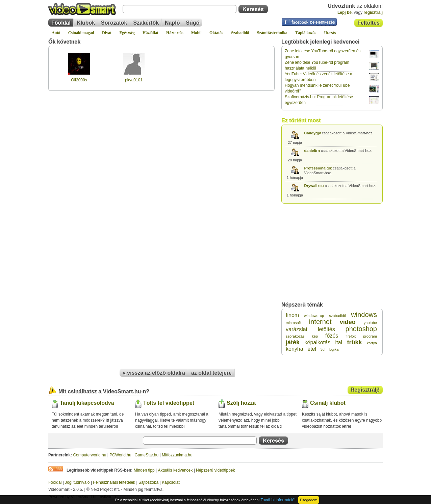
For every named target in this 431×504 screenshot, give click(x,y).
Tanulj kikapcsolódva (87, 403)
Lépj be (345, 12)
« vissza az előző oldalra (154, 373)
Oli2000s (79, 80)
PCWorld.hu (120, 455)
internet (320, 322)
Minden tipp (144, 470)
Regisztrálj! (365, 390)
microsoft (293, 323)
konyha (295, 349)
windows (364, 315)
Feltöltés (369, 23)
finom (292, 315)
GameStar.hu (147, 455)
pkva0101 (134, 80)
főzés (332, 336)
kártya (372, 343)
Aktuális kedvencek (175, 470)
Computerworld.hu (90, 455)
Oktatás (216, 33)
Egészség (127, 33)
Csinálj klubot (328, 403)
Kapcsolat (171, 482)
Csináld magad (81, 33)
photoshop (361, 329)
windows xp (314, 316)
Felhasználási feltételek (114, 482)
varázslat (297, 329)
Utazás (330, 33)
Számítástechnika (272, 33)
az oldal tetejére (211, 373)
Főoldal (61, 23)
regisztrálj (373, 12)
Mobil (196, 33)
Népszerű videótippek (215, 470)
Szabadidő (240, 33)
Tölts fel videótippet (169, 403)
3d (323, 349)
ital (339, 342)
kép (315, 336)
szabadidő (337, 316)
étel (312, 349)
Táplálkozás (306, 33)
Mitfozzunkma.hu (177, 455)
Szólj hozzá (241, 403)
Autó (56, 33)
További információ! (278, 500)
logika (334, 349)
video (348, 322)
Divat (107, 33)
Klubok (86, 23)
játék (293, 342)
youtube (370, 323)
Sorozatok (114, 23)
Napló (172, 23)
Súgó (193, 23)
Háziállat (150, 33)
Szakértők (146, 23)
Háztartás (175, 33)
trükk (354, 342)
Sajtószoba (148, 482)
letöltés (326, 329)
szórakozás (295, 336)
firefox (351, 336)
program (370, 336)
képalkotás (318, 342)
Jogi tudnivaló (77, 482)
